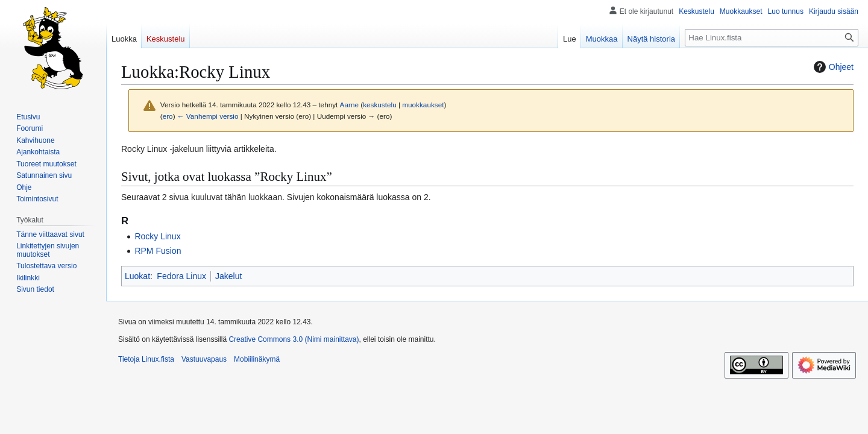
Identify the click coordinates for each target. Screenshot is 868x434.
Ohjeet (832, 67)
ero (168, 116)
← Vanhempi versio (208, 116)
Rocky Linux (157, 236)
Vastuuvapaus (204, 359)
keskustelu (380, 105)
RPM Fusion (158, 251)
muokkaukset (423, 105)
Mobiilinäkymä (257, 359)
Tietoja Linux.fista (146, 359)
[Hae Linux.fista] (772, 38)
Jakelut (228, 276)
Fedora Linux (181, 276)
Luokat (137, 276)
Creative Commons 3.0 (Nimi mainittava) (294, 339)
